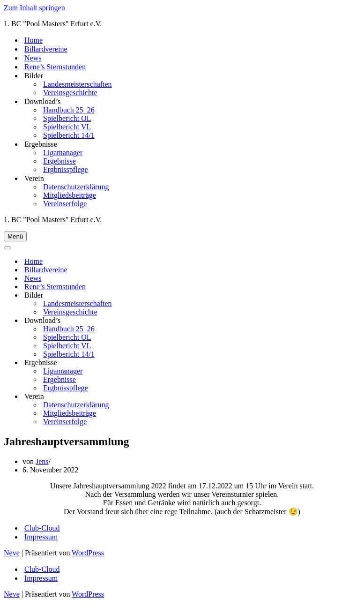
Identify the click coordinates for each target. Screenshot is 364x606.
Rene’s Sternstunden (55, 67)
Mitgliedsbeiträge (70, 195)
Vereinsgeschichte (70, 93)
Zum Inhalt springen (34, 8)
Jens (42, 461)
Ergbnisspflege (66, 169)
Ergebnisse (59, 161)
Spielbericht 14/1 (69, 135)
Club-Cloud (42, 528)
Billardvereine (46, 49)
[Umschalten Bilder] (184, 296)
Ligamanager (63, 153)
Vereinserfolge (65, 204)
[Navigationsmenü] (15, 236)
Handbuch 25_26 (69, 110)
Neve (12, 553)
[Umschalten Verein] (184, 397)
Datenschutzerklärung (76, 187)
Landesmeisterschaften (78, 84)
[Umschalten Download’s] (184, 321)
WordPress (88, 553)
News (33, 58)
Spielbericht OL (67, 118)
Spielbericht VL (67, 127)
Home (33, 40)
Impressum (41, 537)
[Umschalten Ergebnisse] (184, 363)
